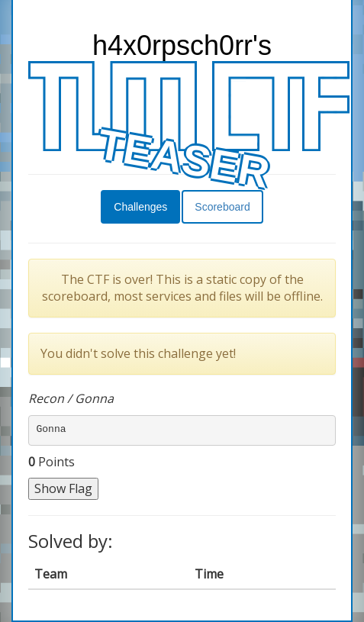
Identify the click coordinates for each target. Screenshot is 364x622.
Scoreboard (222, 207)
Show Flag (63, 488)
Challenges (140, 207)
